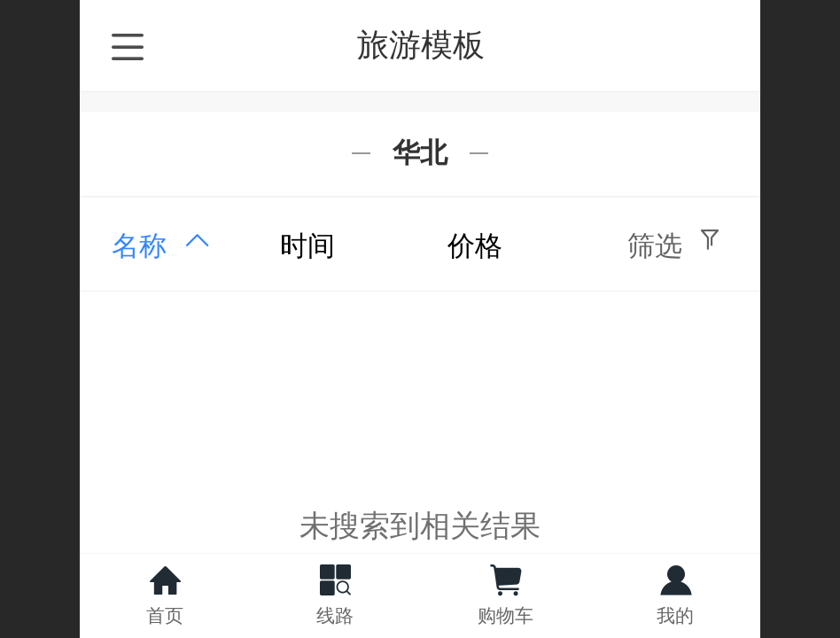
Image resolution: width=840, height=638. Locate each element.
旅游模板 (421, 45)
